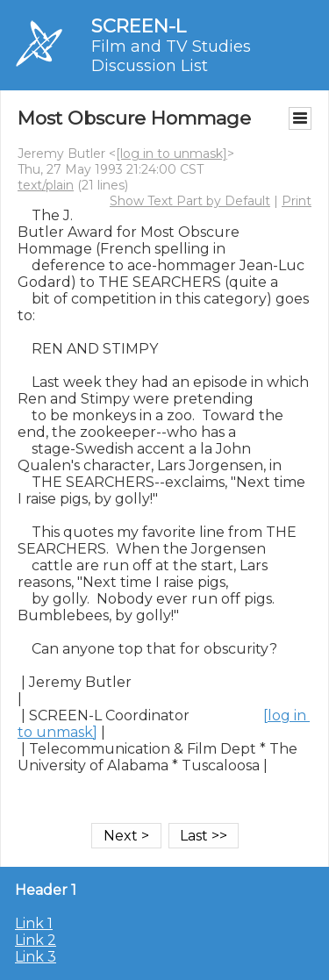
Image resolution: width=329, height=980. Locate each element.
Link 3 (36, 957)
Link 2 (36, 940)
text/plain (46, 185)
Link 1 (34, 923)
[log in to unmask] (172, 154)
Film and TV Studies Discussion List (171, 56)
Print (297, 201)
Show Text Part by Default (190, 201)
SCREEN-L (139, 26)
